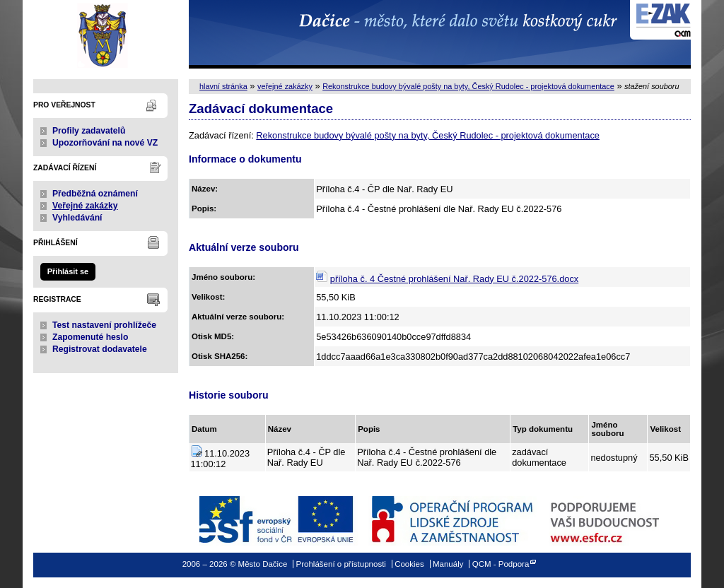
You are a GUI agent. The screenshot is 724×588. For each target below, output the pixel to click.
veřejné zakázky (285, 86)
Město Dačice (106, 34)
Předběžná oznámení (95, 194)
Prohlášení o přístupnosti (341, 564)
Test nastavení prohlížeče (104, 325)
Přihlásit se (68, 271)
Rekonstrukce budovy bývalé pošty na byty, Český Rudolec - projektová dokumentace (468, 86)
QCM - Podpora (501, 564)
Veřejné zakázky (85, 206)
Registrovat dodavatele (100, 349)
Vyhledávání (77, 218)
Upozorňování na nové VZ (105, 143)
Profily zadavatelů (89, 131)
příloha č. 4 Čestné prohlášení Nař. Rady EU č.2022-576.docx (454, 279)
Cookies (409, 564)
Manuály (448, 564)
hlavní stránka (223, 86)
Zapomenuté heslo (90, 337)
